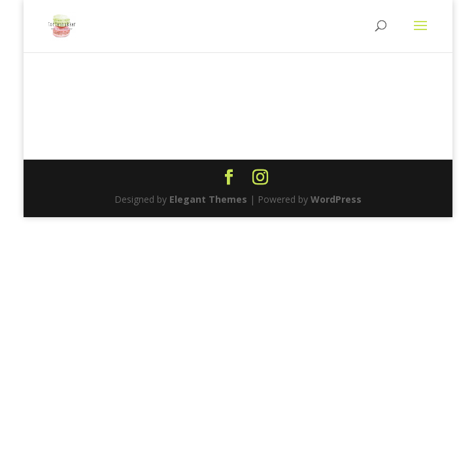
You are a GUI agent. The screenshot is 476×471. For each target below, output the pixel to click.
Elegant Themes (208, 199)
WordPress (336, 199)
